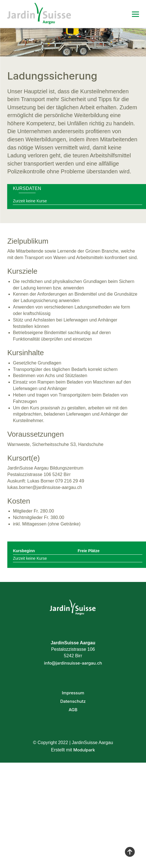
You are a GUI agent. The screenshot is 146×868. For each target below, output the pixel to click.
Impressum (73, 693)
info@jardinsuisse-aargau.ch (73, 663)
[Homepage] (53, 14)
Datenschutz (73, 701)
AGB (73, 710)
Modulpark (84, 750)
